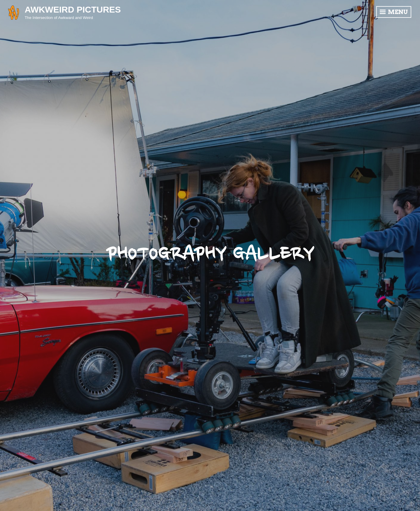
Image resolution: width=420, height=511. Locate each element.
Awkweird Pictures (73, 9)
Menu (394, 12)
